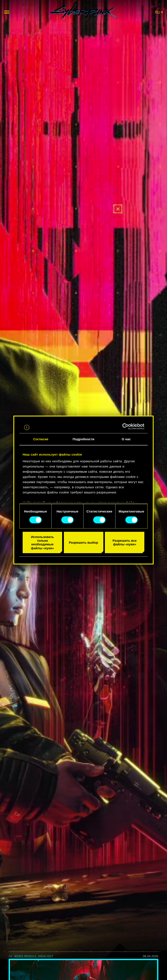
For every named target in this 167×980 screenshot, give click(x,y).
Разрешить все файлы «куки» (125, 542)
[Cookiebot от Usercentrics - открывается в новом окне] (125, 426)
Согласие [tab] (41, 439)
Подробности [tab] (84, 439)
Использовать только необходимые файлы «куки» (42, 542)
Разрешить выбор (83, 542)
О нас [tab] (126, 439)
